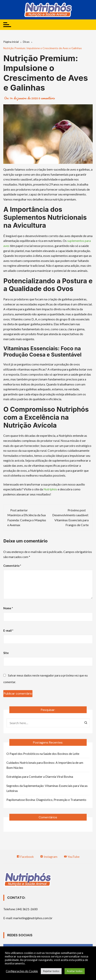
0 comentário (47, 98)
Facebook (25, 857)
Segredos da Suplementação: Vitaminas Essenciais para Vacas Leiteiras (47, 788)
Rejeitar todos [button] (51, 971)
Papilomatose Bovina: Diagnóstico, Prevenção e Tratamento (46, 800)
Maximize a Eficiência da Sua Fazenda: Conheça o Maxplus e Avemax (27, 520)
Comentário (12, 566)
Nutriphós (50, 489)
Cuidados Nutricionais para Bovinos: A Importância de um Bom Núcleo (45, 765)
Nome (8, 608)
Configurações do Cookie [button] (22, 971)
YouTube (72, 857)
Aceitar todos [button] (75, 971)
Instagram (49, 857)
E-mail (8, 630)
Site (6, 653)
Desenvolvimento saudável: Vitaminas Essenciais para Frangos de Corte (70, 520)
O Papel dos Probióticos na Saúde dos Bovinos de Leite (43, 754)
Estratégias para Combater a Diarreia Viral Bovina (40, 776)
